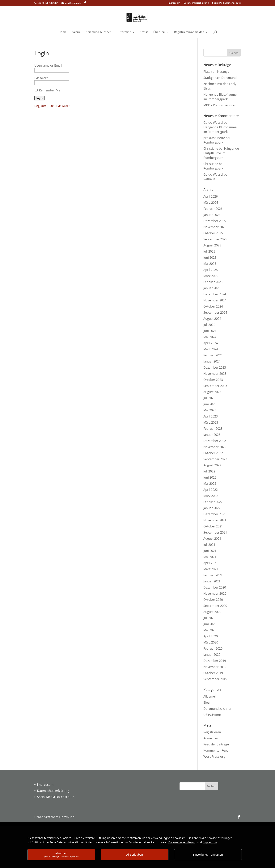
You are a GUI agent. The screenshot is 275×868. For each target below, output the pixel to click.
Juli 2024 (209, 325)
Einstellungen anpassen (208, 855)
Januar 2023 (212, 435)
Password (41, 78)
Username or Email (48, 65)
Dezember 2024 (215, 294)
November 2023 (215, 374)
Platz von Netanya (216, 72)
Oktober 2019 (213, 673)
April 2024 (211, 343)
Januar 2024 (212, 361)
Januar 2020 (212, 655)
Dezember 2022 (215, 441)
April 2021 (211, 563)
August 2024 (212, 319)
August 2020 (212, 612)
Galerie (76, 32)
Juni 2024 (210, 331)
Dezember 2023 (215, 367)
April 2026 (211, 196)
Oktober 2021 (213, 526)
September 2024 (215, 312)
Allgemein (210, 696)
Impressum (174, 3)
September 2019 (215, 679)
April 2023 (211, 416)
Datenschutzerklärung (196, 3)
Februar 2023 (213, 429)
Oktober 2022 (213, 453)
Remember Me (50, 90)
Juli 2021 (209, 545)
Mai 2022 (210, 484)
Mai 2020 (210, 630)
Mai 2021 (210, 557)
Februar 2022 (213, 502)
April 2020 (211, 636)
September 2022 (215, 459)
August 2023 (212, 392)
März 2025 (211, 276)
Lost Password (60, 106)
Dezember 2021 (215, 514)
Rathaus (209, 179)
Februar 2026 (213, 209)
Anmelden (211, 738)
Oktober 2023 (213, 380)
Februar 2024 (213, 355)
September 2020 (215, 606)
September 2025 (215, 239)
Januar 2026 (212, 215)
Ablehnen (61, 855)
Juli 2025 (209, 251)
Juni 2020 (210, 624)
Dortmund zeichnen (99, 32)
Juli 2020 (209, 618)
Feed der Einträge (216, 744)
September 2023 (215, 386)
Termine (126, 32)
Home (63, 32)
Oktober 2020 (213, 600)
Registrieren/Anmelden (189, 32)
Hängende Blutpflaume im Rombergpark (221, 153)
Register (40, 106)
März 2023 (211, 422)
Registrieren (212, 732)
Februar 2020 (213, 648)
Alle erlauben (135, 855)
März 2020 (211, 642)
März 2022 (211, 496)
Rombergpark (213, 142)
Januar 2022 (212, 508)
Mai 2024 (210, 337)
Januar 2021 (212, 581)
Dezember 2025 (215, 221)
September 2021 (215, 532)
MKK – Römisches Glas (220, 105)
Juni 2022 (210, 477)
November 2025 (215, 227)
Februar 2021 (213, 575)
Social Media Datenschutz (226, 3)
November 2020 (215, 593)
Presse (144, 32)
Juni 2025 (210, 258)
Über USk (159, 32)
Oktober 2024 (213, 306)
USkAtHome (212, 715)
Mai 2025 (210, 264)
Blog (207, 702)
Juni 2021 (210, 551)
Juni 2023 (210, 404)
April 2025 (211, 270)
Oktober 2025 (213, 233)
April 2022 (211, 490)
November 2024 (215, 300)
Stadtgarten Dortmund (220, 78)
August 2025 (212, 245)
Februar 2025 (213, 282)
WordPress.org (214, 757)
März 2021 (211, 569)
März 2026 (211, 203)
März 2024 (211, 349)
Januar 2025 (212, 288)
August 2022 (212, 465)
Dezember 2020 (215, 587)
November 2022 (215, 447)
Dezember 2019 (215, 661)
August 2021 (212, 539)
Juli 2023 (209, 398)
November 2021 (215, 520)
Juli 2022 (209, 471)
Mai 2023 (210, 410)
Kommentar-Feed (216, 750)
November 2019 (215, 667)
